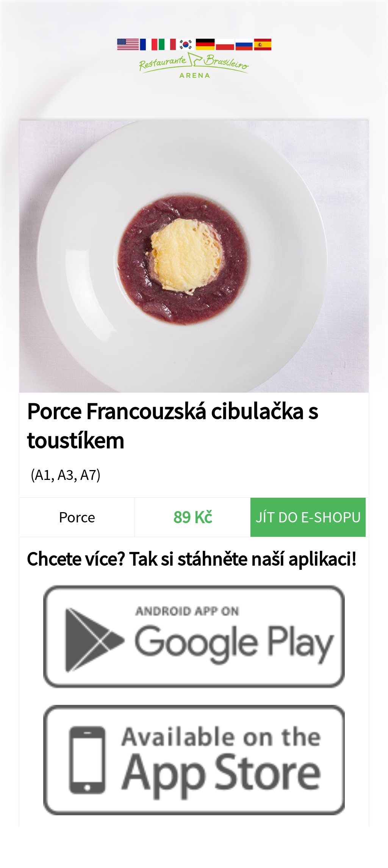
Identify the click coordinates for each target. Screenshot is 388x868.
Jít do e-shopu (308, 517)
